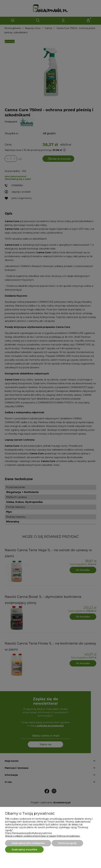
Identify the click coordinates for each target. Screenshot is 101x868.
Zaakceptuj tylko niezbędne (28, 843)
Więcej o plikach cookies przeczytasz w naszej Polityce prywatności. (43, 836)
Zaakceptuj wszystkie (24, 850)
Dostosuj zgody (67, 843)
